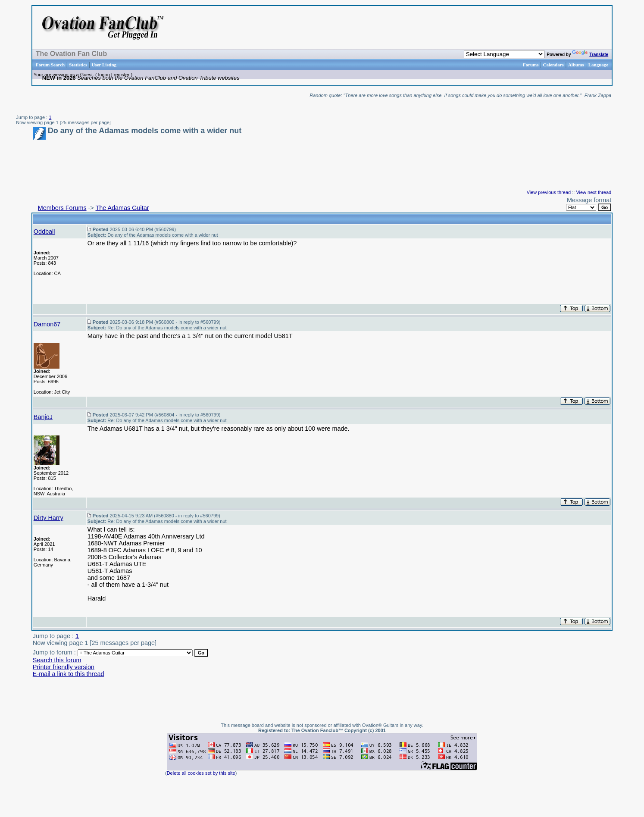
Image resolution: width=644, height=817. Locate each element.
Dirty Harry (48, 518)
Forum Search (50, 65)
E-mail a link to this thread (69, 674)
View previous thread (549, 192)
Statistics (78, 65)
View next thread (594, 192)
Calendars (553, 65)
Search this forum (57, 660)
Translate (590, 55)
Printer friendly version (64, 667)
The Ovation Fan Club (71, 54)
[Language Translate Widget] (504, 54)
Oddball (44, 232)
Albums (576, 65)
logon (104, 75)
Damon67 (47, 324)
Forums (531, 65)
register (122, 75)
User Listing (104, 65)
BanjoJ (43, 417)
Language (598, 65)
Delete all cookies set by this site (201, 773)
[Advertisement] (502, 28)
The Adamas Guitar (122, 208)
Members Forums (62, 208)
